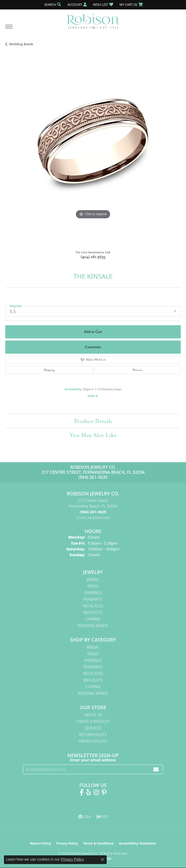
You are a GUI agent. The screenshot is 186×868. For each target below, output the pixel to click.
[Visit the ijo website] (102, 817)
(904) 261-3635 (93, 257)
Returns (138, 370)
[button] (52, 5)
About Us (93, 715)
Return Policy (93, 735)
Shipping (49, 370)
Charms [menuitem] (93, 619)
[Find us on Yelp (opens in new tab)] (89, 792)
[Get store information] (93, 518)
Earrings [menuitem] (93, 593)
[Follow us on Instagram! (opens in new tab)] (96, 792)
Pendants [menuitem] (93, 599)
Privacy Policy (93, 741)
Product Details (93, 421)
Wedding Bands (21, 44)
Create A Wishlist (93, 721)
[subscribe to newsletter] (156, 769)
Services (93, 728)
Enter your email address (93, 760)
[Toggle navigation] (9, 29)
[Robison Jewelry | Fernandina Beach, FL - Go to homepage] (93, 19)
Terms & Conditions (99, 843)
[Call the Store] (93, 512)
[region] (93, 150)
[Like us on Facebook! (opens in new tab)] (82, 792)
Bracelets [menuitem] (93, 612)
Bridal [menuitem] (93, 580)
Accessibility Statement (137, 843)
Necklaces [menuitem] (93, 606)
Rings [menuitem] (93, 586)
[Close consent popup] (102, 860)
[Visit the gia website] (85, 817)
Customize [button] (93, 347)
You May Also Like (93, 435)
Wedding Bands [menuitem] (93, 626)
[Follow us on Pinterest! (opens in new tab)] (104, 792)
